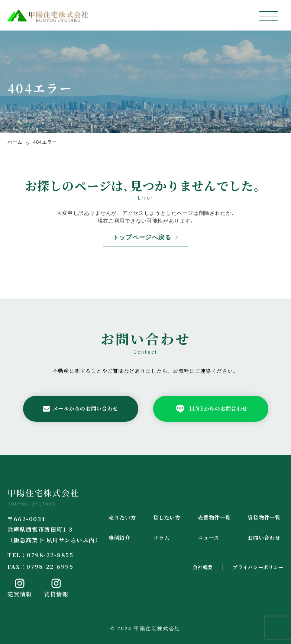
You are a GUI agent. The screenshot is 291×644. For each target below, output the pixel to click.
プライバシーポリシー (258, 567)
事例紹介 (119, 538)
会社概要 (203, 567)
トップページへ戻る (142, 237)
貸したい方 (167, 517)
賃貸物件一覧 (264, 517)
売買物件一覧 (214, 517)
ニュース (208, 538)
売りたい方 (122, 517)
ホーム (15, 142)
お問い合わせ (264, 538)
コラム (161, 538)
